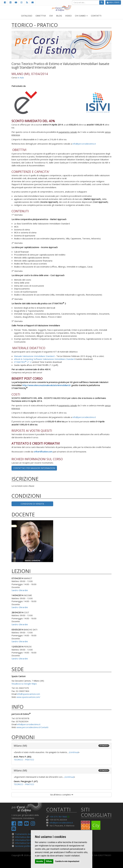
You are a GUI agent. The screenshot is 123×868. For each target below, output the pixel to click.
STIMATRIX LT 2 (23, 362)
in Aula (21, 77)
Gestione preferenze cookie (28, 846)
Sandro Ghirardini (20, 590)
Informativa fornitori (24, 840)
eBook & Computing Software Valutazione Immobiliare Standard (44, 359)
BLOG (59, 16)
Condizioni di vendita (32, 504)
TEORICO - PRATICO (24, 760)
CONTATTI (96, 16)
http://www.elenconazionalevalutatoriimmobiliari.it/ (47, 385)
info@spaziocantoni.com (29, 694)
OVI (51, 16)
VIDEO (68, 16)
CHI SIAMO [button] (81, 16)
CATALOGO (27, 16)
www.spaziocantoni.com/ (28, 697)
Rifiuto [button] (49, 861)
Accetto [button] (40, 861)
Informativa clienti (23, 837)
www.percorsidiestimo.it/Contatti (32, 727)
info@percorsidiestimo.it (84, 144)
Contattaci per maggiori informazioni (34, 468)
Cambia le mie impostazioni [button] (67, 861)
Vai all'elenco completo (62, 795)
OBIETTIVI (41, 16)
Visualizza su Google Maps (24, 684)
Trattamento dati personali (28, 834)
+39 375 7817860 (58, 817)
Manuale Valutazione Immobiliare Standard (34, 356)
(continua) (73, 752)
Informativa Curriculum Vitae (28, 843)
